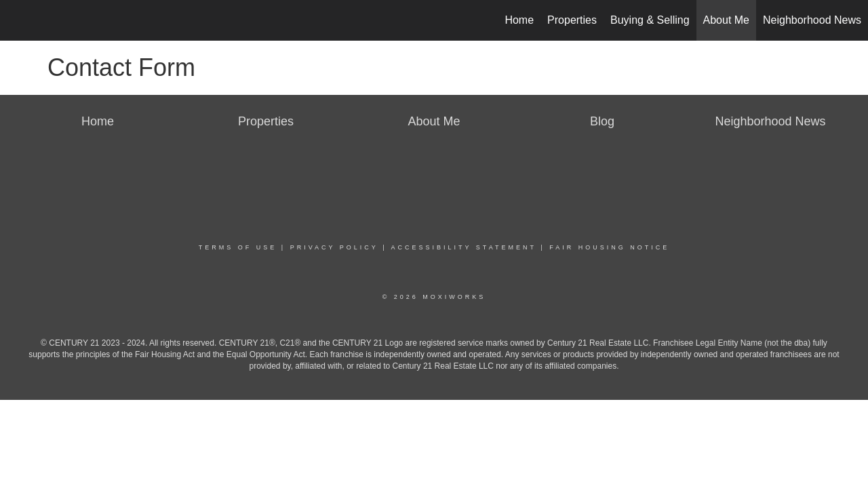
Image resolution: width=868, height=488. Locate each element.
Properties (572, 20)
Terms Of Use (238, 247)
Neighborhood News (812, 20)
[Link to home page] (17, 20)
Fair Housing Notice (609, 247)
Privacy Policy (334, 247)
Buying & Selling (650, 20)
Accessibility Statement (464, 247)
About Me (726, 20)
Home (519, 20)
